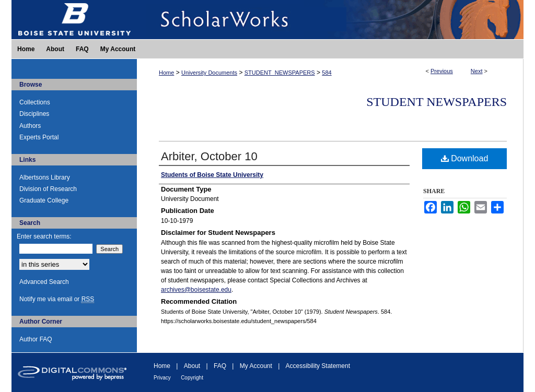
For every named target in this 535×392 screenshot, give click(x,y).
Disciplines (34, 114)
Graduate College (44, 200)
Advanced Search (44, 282)
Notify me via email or (57, 299)
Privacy (162, 378)
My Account (256, 366)
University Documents (209, 73)
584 (327, 73)
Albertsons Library (45, 177)
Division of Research (48, 189)
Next (477, 71)
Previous (442, 71)
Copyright (192, 378)
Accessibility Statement (318, 366)
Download (465, 158)
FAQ (220, 366)
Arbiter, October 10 (209, 156)
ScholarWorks (330, 20)
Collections (35, 102)
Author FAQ (36, 339)
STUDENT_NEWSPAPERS (280, 73)
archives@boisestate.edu (196, 290)
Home (166, 73)
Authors (30, 126)
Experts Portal (39, 137)
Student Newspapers (437, 102)
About (192, 366)
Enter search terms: (44, 236)
